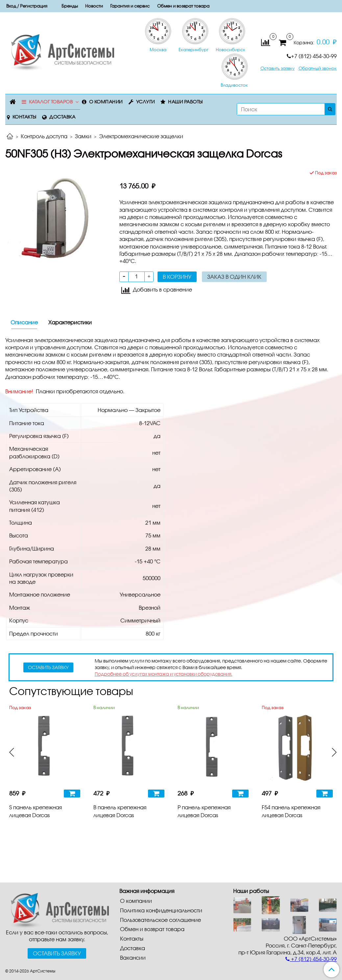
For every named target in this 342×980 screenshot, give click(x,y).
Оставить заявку (278, 68)
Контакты (24, 117)
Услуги (146, 102)
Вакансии (133, 958)
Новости (94, 6)
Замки (83, 136)
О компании (106, 102)
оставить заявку (48, 667)
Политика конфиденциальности (161, 910)
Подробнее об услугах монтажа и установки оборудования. (164, 674)
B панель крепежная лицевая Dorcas (120, 811)
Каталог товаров (51, 102)
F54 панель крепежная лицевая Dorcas (291, 811)
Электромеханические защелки (141, 136)
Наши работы (185, 102)
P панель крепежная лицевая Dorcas (204, 811)
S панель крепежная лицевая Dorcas (36, 811)
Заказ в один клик (234, 277)
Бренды (70, 6)
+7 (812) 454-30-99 (312, 56)
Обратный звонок (318, 68)
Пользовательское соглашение (160, 920)
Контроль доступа (44, 136)
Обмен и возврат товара (183, 6)
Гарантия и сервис (130, 6)
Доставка (62, 117)
